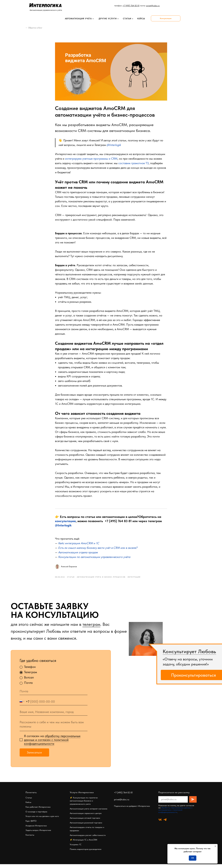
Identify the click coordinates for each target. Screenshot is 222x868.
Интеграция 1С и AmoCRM (85, 844)
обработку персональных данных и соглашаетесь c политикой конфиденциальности (175, 814)
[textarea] (54, 729)
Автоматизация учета (78, 19)
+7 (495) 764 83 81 (118, 523)
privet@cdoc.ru (122, 803)
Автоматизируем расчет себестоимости (88, 839)
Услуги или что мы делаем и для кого (42, 820)
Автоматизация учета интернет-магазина (89, 812)
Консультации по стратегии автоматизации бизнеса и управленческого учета (84, 805)
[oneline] (54, 716)
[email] (54, 695)
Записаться (34, 756)
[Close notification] (215, 846)
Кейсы (28, 806)
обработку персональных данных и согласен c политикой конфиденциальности (52, 744)
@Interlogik (63, 527)
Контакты (30, 839)
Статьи (127, 19)
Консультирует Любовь (189, 655)
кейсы (141, 19)
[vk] (160, 823)
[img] (146, 643)
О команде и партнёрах (36, 815)
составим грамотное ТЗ (133, 165)
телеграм (91, 628)
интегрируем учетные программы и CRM (91, 160)
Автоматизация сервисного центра (86, 817)
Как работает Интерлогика (38, 811)
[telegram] (165, 823)
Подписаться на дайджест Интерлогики (132, 810)
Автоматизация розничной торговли (86, 826)
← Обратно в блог (34, 28)
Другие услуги (108, 19)
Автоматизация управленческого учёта (46, 10)
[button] (166, 18)
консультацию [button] (65, 523)
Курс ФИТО (31, 825)
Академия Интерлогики (36, 829)
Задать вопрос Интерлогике (38, 834)
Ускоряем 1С (76, 848)
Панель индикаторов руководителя (86, 853)
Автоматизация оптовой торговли (85, 822)
